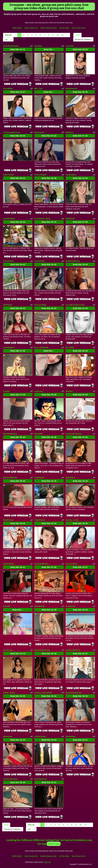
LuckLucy (38, 391)
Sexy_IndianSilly (41, 347)
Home (77, 35)
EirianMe (7, 606)
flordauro (69, 132)
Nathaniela (8, 736)
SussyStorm (8, 261)
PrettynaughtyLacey (12, 132)
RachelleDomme (10, 434)
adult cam (54, 844)
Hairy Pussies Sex (31, 28)
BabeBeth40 (39, 606)
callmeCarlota (40, 736)
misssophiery (71, 564)
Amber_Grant (9, 693)
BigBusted (70, 219)
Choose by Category (83, 39)
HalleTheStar (9, 175)
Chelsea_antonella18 (43, 693)
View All (8, 35)
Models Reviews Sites (48, 28)
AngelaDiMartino (41, 564)
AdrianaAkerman (10, 779)
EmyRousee (8, 520)
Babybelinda (8, 564)
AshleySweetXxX (73, 650)
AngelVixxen (40, 520)
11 (63, 35)
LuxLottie (70, 46)
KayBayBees (71, 175)
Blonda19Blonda (10, 478)
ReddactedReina (73, 261)
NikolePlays (71, 736)
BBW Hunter (17, 28)
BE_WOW (70, 347)
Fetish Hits (47, 862)
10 (58, 35)
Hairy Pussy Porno (79, 28)
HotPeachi (7, 305)
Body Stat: (18, 49)
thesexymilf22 (40, 305)
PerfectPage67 (41, 175)
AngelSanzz (39, 478)
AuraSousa (8, 650)
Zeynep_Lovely (72, 520)
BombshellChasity (42, 650)
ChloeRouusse (41, 779)
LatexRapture (9, 347)
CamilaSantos (9, 219)
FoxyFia (6, 391)
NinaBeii (69, 391)
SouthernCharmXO (74, 434)
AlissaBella (8, 89)
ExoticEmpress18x (74, 693)
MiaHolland (70, 478)
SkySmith (38, 434)
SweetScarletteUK (11, 46)
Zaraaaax (38, 46)
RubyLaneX (39, 132)
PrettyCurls (70, 606)
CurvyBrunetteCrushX (75, 305)
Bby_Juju (38, 89)
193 (6, 39)
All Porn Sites (64, 28)
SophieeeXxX (71, 89)
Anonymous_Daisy (42, 219)
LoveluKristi (39, 261)
